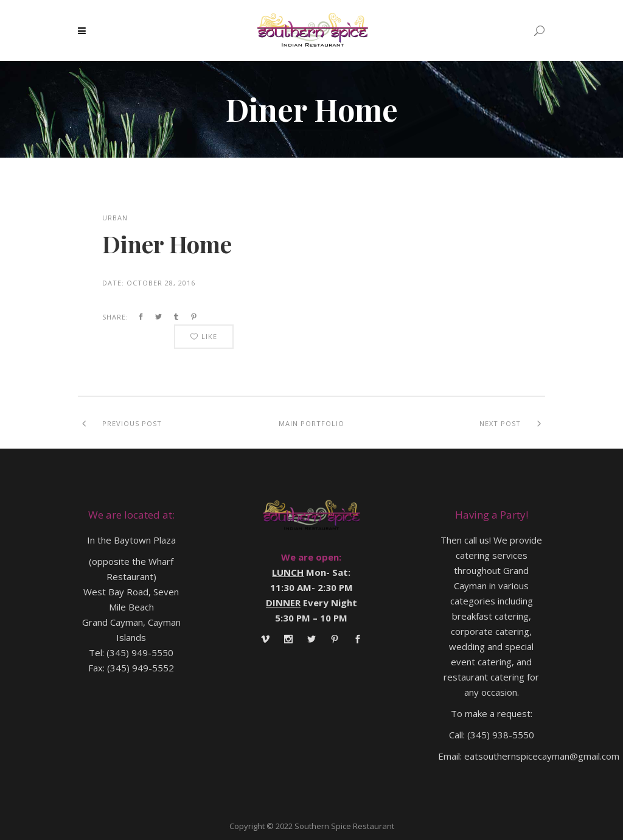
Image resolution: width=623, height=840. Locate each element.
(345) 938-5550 (501, 735)
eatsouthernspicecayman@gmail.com (542, 756)
